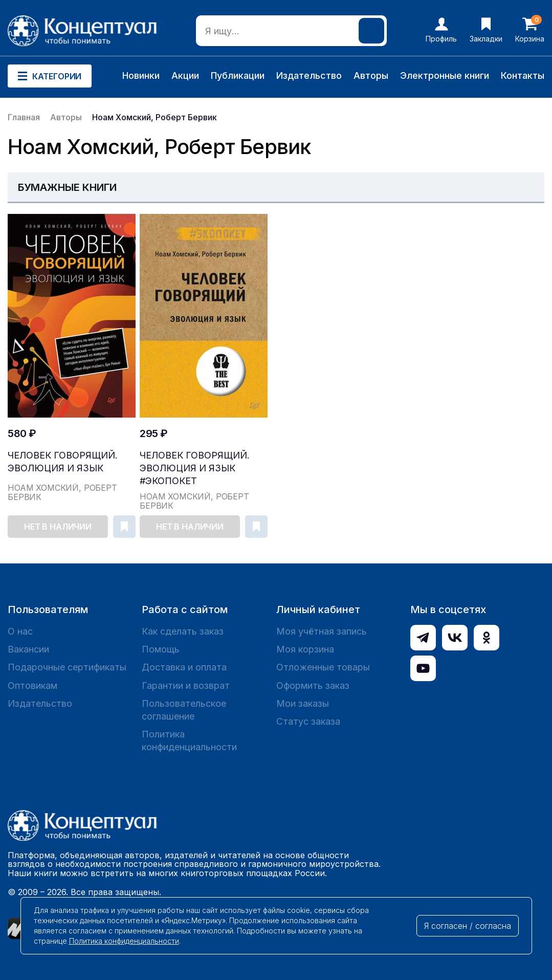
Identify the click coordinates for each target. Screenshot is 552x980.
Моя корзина (305, 649)
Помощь (161, 649)
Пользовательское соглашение (184, 710)
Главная (24, 117)
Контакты (523, 75)
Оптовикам (32, 685)
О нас (20, 631)
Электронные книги (445, 75)
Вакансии (28, 649)
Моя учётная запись (322, 631)
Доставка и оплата (184, 667)
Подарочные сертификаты (67, 667)
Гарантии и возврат (186, 685)
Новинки (141, 75)
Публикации (238, 75)
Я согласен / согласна (468, 926)
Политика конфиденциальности (189, 741)
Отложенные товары (323, 667)
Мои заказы (303, 703)
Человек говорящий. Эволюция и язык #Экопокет (195, 468)
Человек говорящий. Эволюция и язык (63, 462)
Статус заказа (308, 721)
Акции (185, 75)
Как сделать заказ (183, 631)
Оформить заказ (313, 685)
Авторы (371, 75)
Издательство (309, 75)
